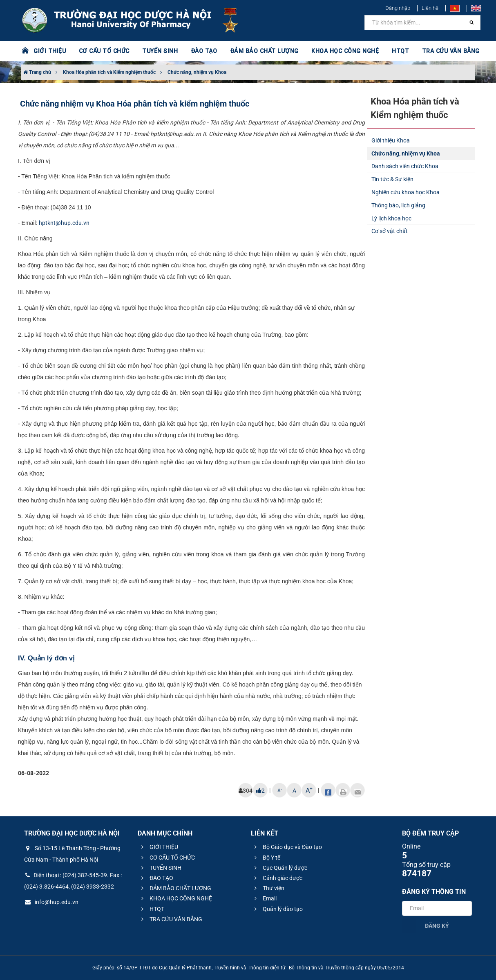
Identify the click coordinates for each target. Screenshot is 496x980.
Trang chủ (37, 72)
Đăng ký (437, 926)
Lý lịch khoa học (391, 218)
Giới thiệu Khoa (391, 140)
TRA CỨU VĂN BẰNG (445, 51)
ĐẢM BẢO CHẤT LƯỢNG (261, 51)
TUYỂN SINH (158, 51)
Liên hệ (430, 8)
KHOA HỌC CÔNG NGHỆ (340, 51)
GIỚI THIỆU (49, 51)
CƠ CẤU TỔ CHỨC (103, 51)
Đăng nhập (398, 8)
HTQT (395, 51)
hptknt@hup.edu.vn (64, 223)
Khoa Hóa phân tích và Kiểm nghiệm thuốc (109, 72)
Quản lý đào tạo (277, 909)
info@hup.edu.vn (51, 902)
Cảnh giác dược (277, 878)
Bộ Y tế (266, 858)
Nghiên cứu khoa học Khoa (406, 192)
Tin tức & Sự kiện (392, 179)
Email (264, 898)
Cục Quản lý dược (280, 868)
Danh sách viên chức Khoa (405, 166)
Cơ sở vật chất (390, 231)
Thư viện (268, 888)
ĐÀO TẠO (202, 51)
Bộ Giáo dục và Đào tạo (287, 847)
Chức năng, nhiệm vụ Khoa (197, 72)
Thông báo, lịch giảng (398, 205)
